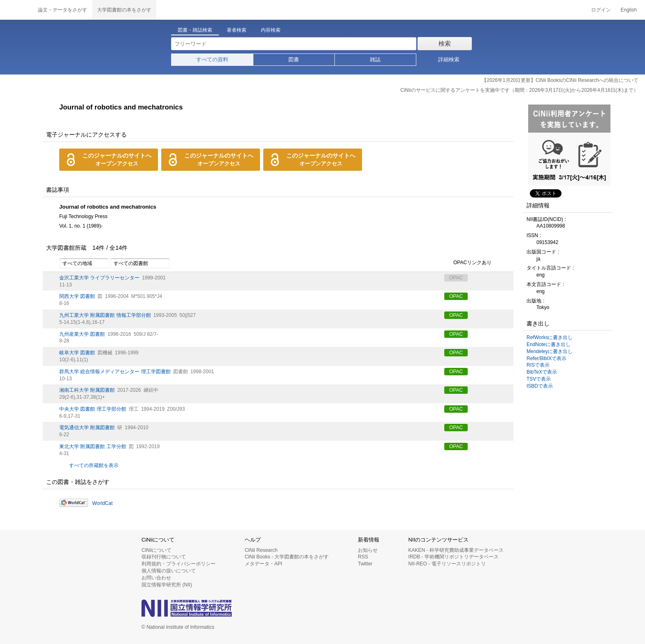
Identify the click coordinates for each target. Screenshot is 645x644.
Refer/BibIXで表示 (546, 358)
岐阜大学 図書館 (77, 353)
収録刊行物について (164, 557)
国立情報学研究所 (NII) (167, 585)
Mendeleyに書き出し (550, 351)
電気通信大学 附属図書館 (87, 428)
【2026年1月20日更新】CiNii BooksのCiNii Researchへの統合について (560, 80)
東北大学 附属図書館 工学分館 (93, 446)
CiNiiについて (157, 550)
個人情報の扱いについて (169, 571)
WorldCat (102, 503)
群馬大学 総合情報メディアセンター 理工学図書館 (115, 372)
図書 (294, 59)
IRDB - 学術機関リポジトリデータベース (454, 557)
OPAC (456, 296)
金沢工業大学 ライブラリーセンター (99, 278)
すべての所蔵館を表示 (94, 465)
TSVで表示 (539, 379)
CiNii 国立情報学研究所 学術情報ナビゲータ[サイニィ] (16, 10)
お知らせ (368, 550)
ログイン (601, 10)
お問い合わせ (156, 578)
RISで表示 (538, 365)
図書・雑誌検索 (195, 30)
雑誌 (375, 59)
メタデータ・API (263, 564)
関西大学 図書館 (77, 296)
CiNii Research (261, 550)
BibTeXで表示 (542, 372)
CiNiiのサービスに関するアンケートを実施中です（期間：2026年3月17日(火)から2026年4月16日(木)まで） (519, 90)
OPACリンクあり (468, 263)
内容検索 (271, 30)
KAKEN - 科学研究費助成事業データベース (456, 550)
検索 (445, 43)
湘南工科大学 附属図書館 (87, 390)
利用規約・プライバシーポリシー (179, 564)
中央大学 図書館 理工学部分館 (93, 409)
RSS (363, 557)
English (629, 10)
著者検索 (237, 30)
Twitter (365, 564)
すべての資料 (212, 59)
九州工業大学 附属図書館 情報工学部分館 (105, 315)
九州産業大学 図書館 (82, 334)
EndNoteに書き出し (549, 344)
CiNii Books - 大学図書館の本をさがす (287, 557)
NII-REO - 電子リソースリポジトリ (447, 564)
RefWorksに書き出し (550, 337)
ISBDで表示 (540, 386)
